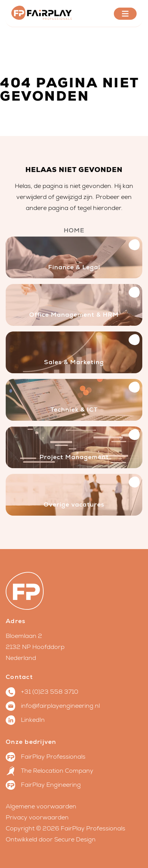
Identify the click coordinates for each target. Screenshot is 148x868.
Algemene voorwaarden (41, 806)
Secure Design (75, 840)
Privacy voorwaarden (37, 817)
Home (74, 230)
